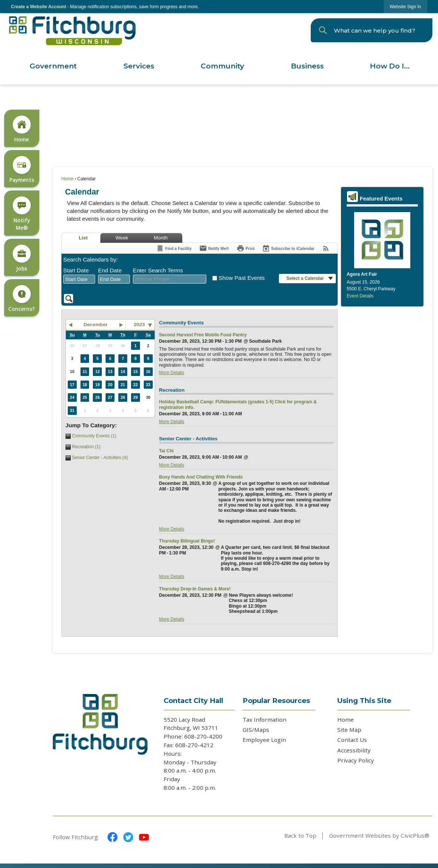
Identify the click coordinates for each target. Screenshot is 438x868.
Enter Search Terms (158, 270)
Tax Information (264, 719)
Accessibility (354, 750)
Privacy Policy (356, 760)
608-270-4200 (204, 736)
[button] (323, 30)
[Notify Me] (214, 248)
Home (67, 179)
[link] (405, 7)
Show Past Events (242, 278)
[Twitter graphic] (128, 837)
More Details (172, 373)
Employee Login (264, 740)
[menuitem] (53, 66)
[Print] (246, 248)
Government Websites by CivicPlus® (379, 835)
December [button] (95, 325)
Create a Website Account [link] (38, 7)
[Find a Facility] (174, 248)
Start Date (76, 270)
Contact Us (352, 740)
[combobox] (79, 279)
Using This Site (364, 701)
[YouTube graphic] (144, 837)
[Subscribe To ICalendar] (288, 248)
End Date (110, 270)
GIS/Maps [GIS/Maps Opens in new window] (256, 730)
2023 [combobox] (139, 325)
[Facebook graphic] (112, 837)
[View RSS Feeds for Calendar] (326, 248)
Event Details (360, 296)
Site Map (349, 730)
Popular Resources (276, 701)
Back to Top (300, 835)
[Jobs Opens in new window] (22, 258)
